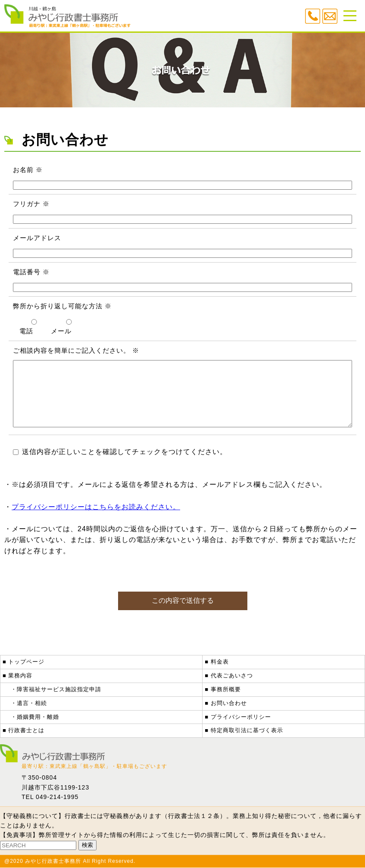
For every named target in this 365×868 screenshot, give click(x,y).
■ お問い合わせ (226, 703)
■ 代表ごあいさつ (229, 676)
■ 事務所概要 (223, 690)
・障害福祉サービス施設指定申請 (56, 690)
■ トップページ (23, 662)
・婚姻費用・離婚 (35, 717)
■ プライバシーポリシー (238, 717)
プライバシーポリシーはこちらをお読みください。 (96, 520)
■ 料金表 (217, 662)
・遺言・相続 (29, 703)
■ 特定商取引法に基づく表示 (244, 731)
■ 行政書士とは (23, 731)
